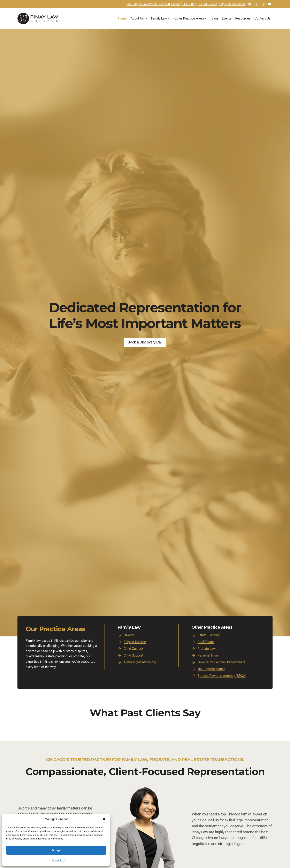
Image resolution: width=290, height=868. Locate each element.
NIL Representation (211, 669)
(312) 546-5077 (207, 4)
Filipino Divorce (135, 642)
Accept (56, 850)
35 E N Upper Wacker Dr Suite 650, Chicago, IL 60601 (161, 4)
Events (227, 18)
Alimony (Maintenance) (140, 662)
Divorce (129, 635)
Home (122, 18)
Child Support (133, 655)
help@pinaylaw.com (232, 4)
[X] (257, 4)
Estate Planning (209, 635)
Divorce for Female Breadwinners (221, 662)
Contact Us (58, 860)
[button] (104, 819)
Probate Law (207, 649)
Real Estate (206, 642)
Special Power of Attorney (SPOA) (222, 676)
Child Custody (134, 649)
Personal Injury (208, 655)
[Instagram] (263, 4)
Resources (243, 18)
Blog (215, 18)
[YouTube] (270, 4)
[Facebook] (250, 4)
